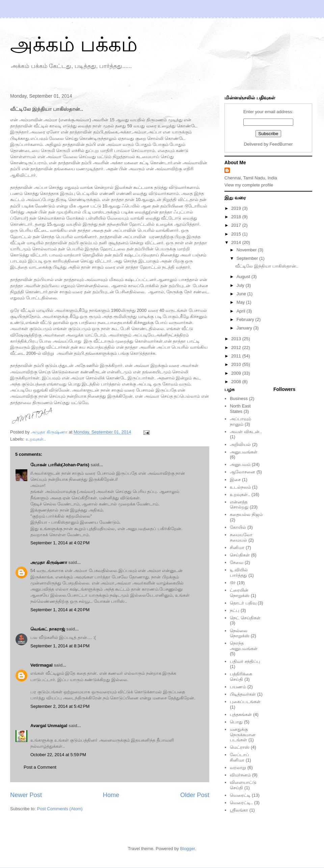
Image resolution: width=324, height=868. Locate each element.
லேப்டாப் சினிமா (239, 757)
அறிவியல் (240, 444)
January (245, 328)
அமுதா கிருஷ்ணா (49, 562)
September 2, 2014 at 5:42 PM (60, 706)
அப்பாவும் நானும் (240, 421)
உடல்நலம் (240, 487)
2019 (237, 208)
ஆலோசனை (242, 472)
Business (239, 399)
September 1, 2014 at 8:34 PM (60, 646)
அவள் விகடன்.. (246, 432)
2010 (237, 364)
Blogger (188, 849)
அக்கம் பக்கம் (74, 44)
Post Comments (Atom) (60, 809)
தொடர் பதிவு (243, 603)
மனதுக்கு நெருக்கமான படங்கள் (243, 735)
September (248, 258)
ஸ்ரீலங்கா (239, 810)
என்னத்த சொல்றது (239, 505)
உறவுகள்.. (36, 439)
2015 (237, 234)
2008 (237, 382)
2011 (237, 356)
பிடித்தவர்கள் (243, 694)
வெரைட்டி (240, 795)
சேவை (237, 562)
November (247, 250)
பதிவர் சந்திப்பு (245, 661)
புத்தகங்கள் (241, 714)
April (242, 311)
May (241, 302)
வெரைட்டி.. (241, 803)
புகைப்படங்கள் (245, 702)
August (244, 277)
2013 (237, 339)
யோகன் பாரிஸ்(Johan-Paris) (60, 465)
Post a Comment (40, 767)
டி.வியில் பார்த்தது (239, 573)
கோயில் (238, 527)
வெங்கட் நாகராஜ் (48, 629)
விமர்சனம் (240, 775)
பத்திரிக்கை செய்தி (241, 677)
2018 (237, 217)
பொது (236, 722)
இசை (235, 480)
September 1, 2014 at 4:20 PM (60, 610)
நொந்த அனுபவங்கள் (244, 646)
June (242, 294)
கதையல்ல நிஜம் (246, 514)
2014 (237, 242)
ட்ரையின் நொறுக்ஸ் (240, 593)
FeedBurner (281, 144)
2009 (237, 373)
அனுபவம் (240, 464)
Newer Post (26, 795)
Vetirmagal (42, 665)
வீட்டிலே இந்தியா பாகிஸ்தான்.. (267, 266)
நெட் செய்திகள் (245, 618)
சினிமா (237, 548)
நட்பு (235, 610)
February (246, 319)
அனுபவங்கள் (244, 452)
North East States (240, 409)
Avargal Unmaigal (49, 726)
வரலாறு (238, 767)
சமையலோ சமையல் (241, 537)
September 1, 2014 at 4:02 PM (60, 543)
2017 (237, 225)
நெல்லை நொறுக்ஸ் (240, 633)
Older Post (195, 795)
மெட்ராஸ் (240, 747)
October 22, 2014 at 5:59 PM (58, 755)
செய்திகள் (240, 555)
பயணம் (238, 687)
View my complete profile (249, 185)
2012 (237, 348)
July (241, 285)
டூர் (233, 583)
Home (111, 795)
